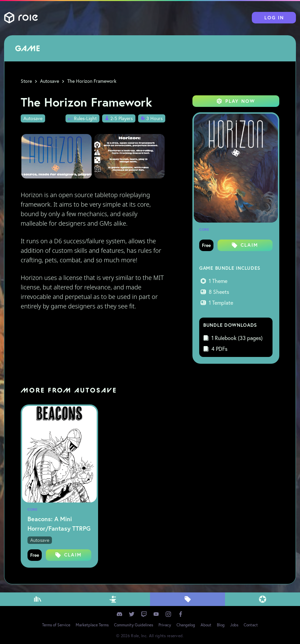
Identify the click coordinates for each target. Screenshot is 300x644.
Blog (221, 625)
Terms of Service (56, 625)
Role (21, 18)
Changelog (186, 625)
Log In (274, 18)
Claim (245, 245)
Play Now (236, 101)
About (206, 625)
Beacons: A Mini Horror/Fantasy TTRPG (59, 524)
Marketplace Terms (92, 625)
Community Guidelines (134, 625)
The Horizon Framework (92, 81)
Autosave (50, 81)
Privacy (165, 625)
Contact (251, 625)
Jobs (234, 625)
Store (26, 81)
